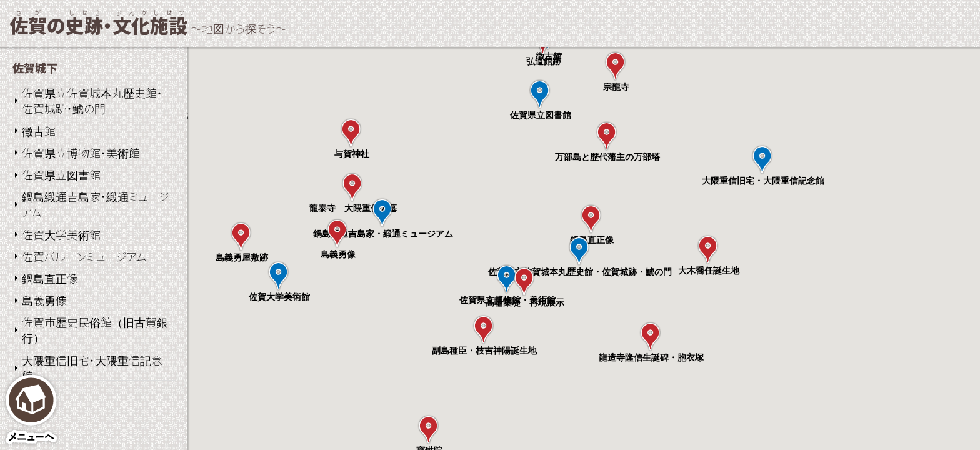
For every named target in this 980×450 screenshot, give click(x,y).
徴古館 (39, 131)
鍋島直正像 (50, 278)
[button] (579, 251)
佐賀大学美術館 (61, 234)
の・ (98, 25)
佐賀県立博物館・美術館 (81, 152)
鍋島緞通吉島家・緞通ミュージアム (96, 204)
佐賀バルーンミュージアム (84, 256)
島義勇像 (44, 300)
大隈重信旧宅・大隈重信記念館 (92, 368)
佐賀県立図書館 (61, 174)
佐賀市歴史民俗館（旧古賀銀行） (95, 330)
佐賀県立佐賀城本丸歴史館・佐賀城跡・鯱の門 (92, 100)
